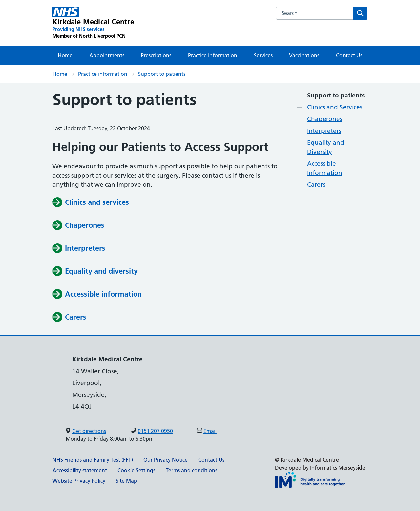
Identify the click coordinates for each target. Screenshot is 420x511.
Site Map (126, 481)
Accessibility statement (80, 470)
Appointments (107, 55)
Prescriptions (156, 55)
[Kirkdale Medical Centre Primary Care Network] (94, 23)
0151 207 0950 (155, 431)
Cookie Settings (136, 470)
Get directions (89, 431)
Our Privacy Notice (166, 460)
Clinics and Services (335, 107)
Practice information (213, 55)
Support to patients (162, 74)
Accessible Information (325, 168)
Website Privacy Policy (79, 481)
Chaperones (325, 119)
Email (210, 431)
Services (263, 55)
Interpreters (324, 131)
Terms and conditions (191, 470)
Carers (316, 185)
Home (65, 55)
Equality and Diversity (326, 147)
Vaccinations (304, 55)
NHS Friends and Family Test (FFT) (93, 460)
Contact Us (349, 55)
